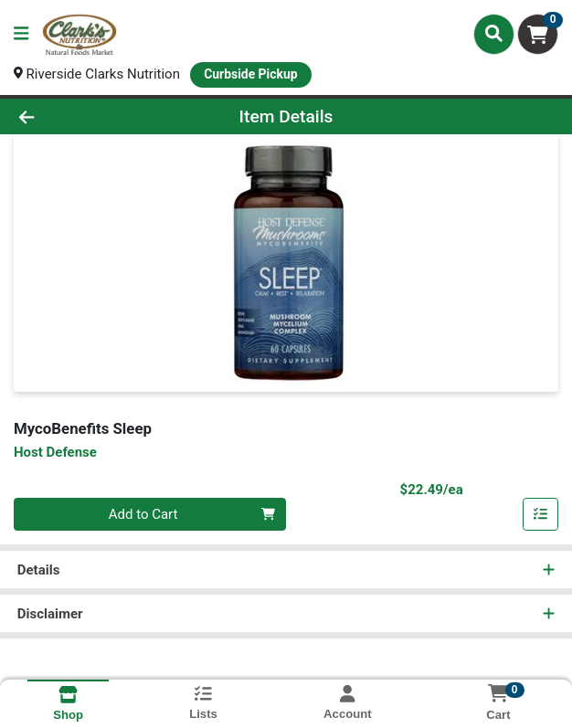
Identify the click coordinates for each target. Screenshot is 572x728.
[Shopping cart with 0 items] (538, 34)
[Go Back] (82, 116)
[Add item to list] (541, 514)
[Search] (494, 34)
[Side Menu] (21, 34)
